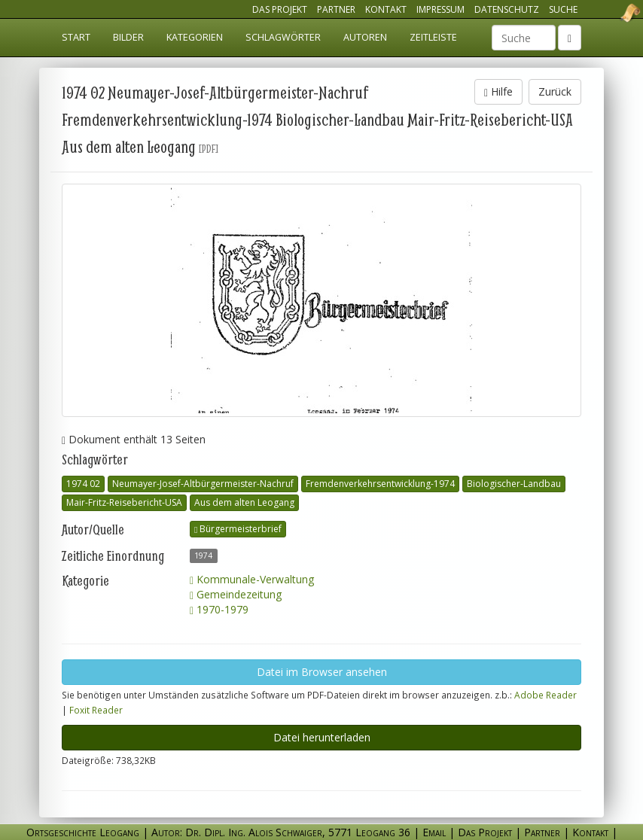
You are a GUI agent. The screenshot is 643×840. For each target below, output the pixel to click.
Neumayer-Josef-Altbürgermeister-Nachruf (203, 484)
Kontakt (386, 9)
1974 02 (83, 484)
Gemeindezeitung (236, 594)
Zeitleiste (433, 37)
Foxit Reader (96, 710)
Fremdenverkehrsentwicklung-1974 (380, 484)
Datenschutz (507, 9)
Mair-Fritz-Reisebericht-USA (124, 502)
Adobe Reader (545, 695)
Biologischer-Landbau (514, 484)
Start (76, 37)
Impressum (440, 9)
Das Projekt (280, 9)
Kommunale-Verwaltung (252, 579)
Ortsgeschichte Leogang (611, 13)
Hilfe (498, 91)
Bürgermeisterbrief (238, 529)
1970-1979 (219, 609)
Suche (563, 9)
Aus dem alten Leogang (244, 502)
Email (434, 832)
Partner (336, 9)
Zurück (555, 91)
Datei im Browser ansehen (322, 672)
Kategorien (195, 37)
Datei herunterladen (322, 737)
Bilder (128, 37)
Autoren (365, 37)
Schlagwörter (283, 37)
